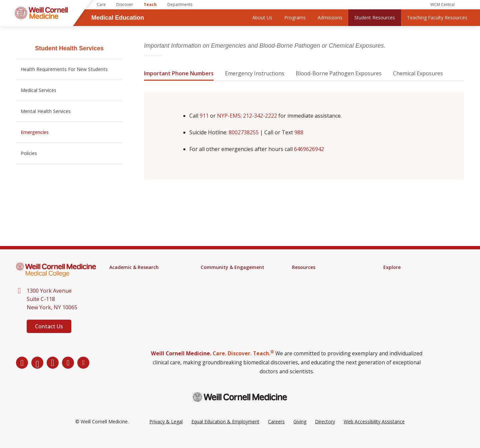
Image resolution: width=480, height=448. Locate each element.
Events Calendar (218, 276)
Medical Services (38, 90)
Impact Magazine (402, 285)
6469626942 (309, 149)
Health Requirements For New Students (64, 69)
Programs (295, 17)
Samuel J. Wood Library (317, 276)
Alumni (391, 293)
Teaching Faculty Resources (437, 17)
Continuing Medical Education (141, 299)
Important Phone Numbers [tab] (179, 73)
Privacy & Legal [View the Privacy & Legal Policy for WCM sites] (166, 431)
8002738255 (244, 132)
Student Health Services (69, 48)
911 (204, 116)
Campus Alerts (308, 285)
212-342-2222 (260, 116)
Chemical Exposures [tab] (418, 73)
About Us (262, 17)
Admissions (330, 17)
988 (299, 132)
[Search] (467, 5)
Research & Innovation (134, 307)
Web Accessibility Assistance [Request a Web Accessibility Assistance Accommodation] (374, 431)
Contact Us (49, 326)
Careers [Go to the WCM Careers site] (276, 431)
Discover (125, 4)
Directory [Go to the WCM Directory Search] (325, 431)
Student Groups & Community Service (233, 296)
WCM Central (442, 4)
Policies (29, 153)
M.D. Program (124, 276)
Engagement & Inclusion (227, 285)
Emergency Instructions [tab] (255, 73)
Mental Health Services (46, 111)
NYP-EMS (229, 116)
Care (101, 4)
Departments (180, 4)
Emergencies (35, 132)
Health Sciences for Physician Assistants (141, 287)
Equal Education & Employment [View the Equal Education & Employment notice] (225, 431)
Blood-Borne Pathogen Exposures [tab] (339, 73)
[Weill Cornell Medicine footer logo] (240, 406)
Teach (150, 4)
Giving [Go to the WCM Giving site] (300, 431)
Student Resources (375, 17)
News (389, 276)
